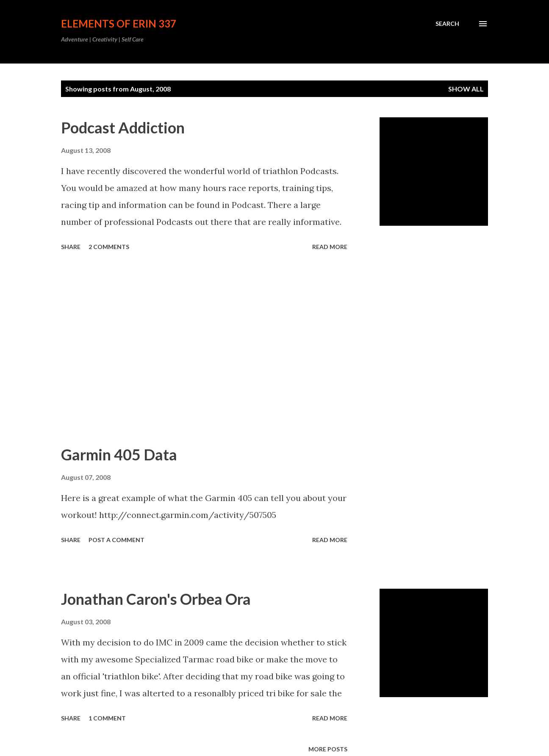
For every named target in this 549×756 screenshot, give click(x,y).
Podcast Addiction (123, 127)
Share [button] (71, 247)
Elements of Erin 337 (119, 24)
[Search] (447, 24)
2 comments (109, 247)
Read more (330, 247)
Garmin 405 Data (119, 454)
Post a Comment (116, 540)
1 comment (107, 718)
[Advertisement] (204, 349)
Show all (466, 89)
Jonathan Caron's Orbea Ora (156, 599)
